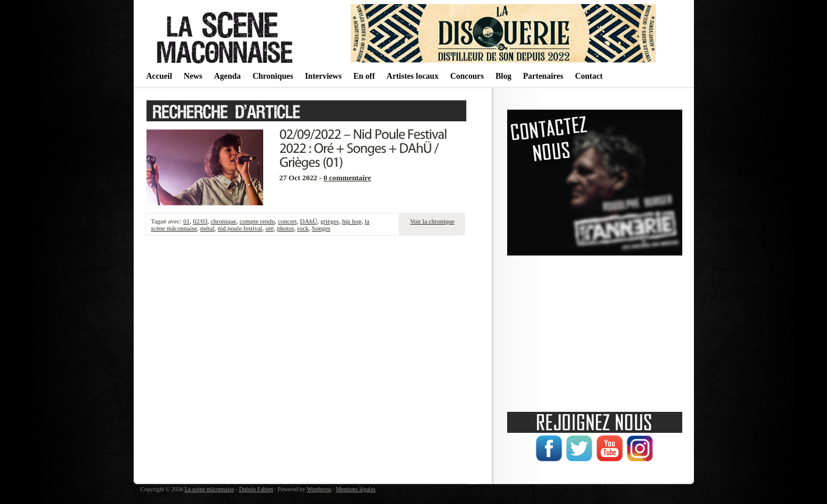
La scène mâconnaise (209, 489)
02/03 (200, 221)
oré (270, 228)
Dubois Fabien (256, 489)
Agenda (228, 76)
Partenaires (543, 76)
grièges (330, 221)
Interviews (323, 76)
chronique (224, 221)
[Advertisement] (595, 330)
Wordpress (319, 489)
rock (303, 228)
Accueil (159, 76)
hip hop (352, 221)
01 (186, 221)
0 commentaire (347, 178)
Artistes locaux (412, 76)
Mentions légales (355, 489)
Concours (467, 76)
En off (364, 76)
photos (285, 228)
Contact (589, 76)
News (193, 76)
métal (207, 228)
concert (287, 221)
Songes (321, 228)
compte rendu (257, 221)
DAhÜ (308, 221)
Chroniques (273, 76)
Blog (503, 76)
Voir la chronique (432, 221)
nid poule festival (240, 228)
